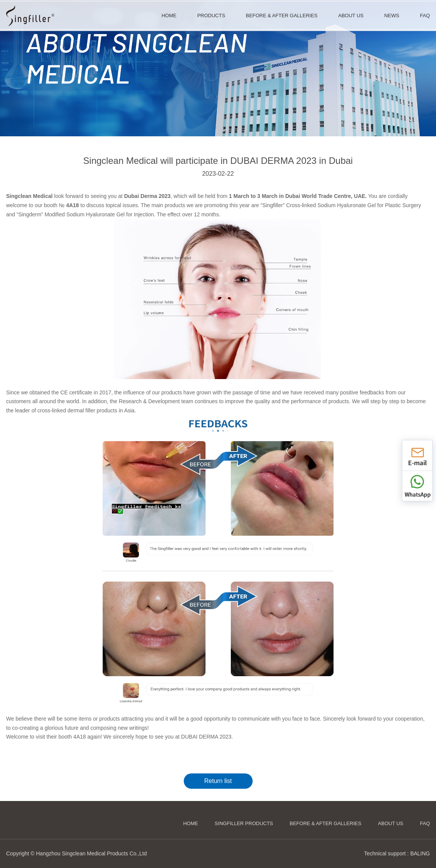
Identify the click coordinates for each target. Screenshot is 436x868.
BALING (420, 853)
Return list (218, 781)
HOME (190, 823)
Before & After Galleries (326, 823)
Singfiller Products (244, 823)
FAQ (425, 823)
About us (390, 823)
